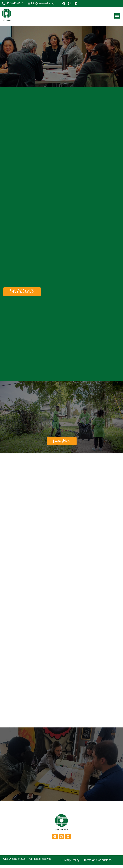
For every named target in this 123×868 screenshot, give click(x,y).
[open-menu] (117, 16)
